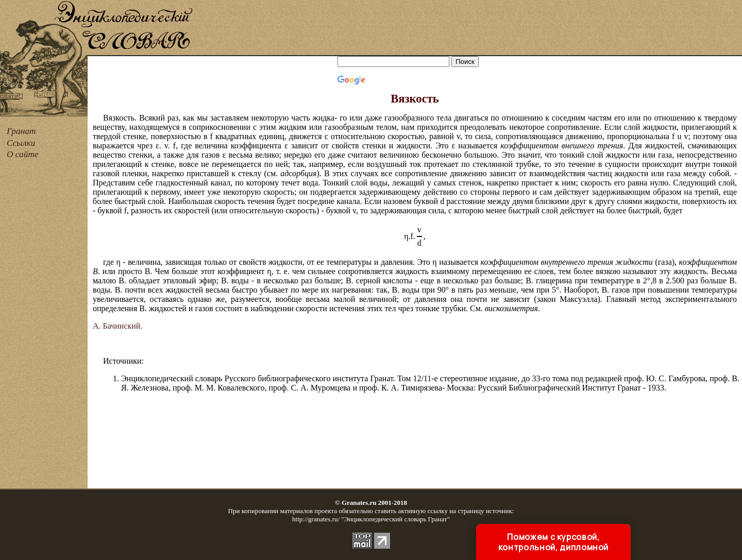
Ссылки (21, 143)
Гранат (21, 131)
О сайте (23, 154)
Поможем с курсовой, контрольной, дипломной (553, 542)
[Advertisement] (468, 28)
